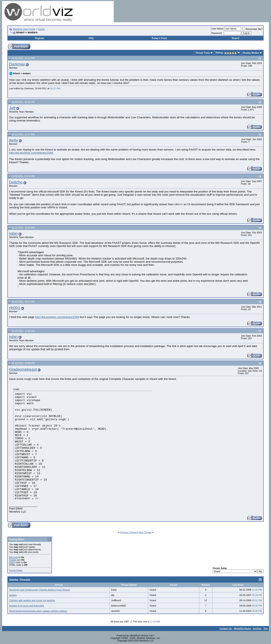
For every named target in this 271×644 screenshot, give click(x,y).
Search (236, 38)
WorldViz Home (242, 629)
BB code (14, 557)
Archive (257, 629)
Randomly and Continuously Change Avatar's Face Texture (39, 590)
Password (217, 33)
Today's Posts (159, 38)
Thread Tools (203, 53)
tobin (13, 233)
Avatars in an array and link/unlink (27, 606)
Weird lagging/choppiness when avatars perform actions (38, 611)
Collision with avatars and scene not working (32, 600)
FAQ (91, 38)
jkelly (13, 140)
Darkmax (17, 64)
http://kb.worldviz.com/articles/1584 (31, 153)
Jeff (12, 108)
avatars (13, 595)
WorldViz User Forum (24, 29)
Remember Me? (252, 29)
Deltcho (16, 182)
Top (266, 629)
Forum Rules (16, 570)
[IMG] (12, 562)
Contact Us (226, 629)
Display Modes (251, 53)
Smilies (13, 560)
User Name (217, 29)
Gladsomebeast (23, 369)
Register (40, 38)
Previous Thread (128, 532)
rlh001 (15, 308)
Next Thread (145, 532)
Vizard (41, 29)
